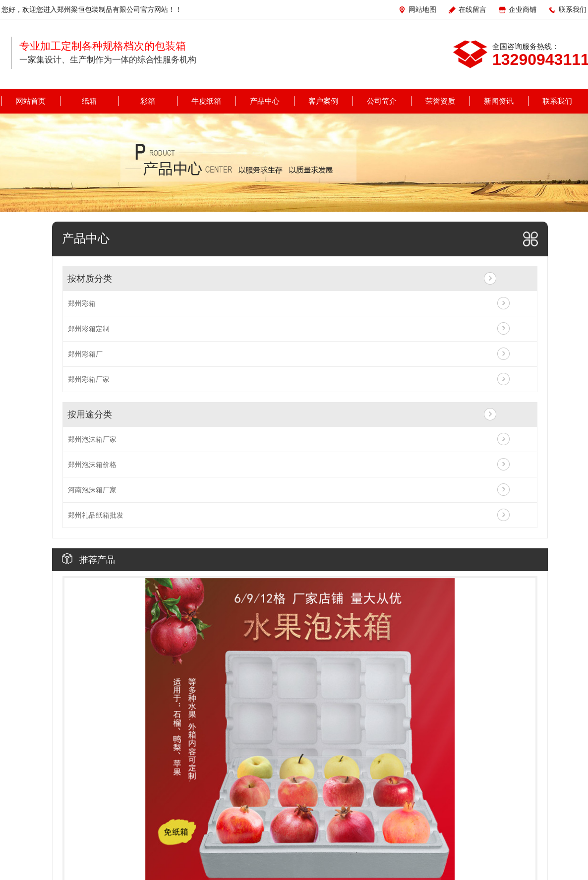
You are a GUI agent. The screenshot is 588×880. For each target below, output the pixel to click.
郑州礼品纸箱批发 (96, 515)
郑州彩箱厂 (85, 354)
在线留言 (472, 9)
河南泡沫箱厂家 (92, 490)
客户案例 (323, 101)
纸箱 (89, 101)
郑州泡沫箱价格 (92, 465)
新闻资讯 (499, 101)
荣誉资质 (440, 101)
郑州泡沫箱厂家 (92, 439)
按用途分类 (90, 414)
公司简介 (382, 101)
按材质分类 (90, 279)
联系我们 (573, 9)
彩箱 (148, 101)
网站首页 (31, 101)
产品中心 (265, 101)
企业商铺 (523, 9)
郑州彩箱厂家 (89, 379)
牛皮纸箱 (206, 101)
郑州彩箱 (82, 303)
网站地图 (422, 9)
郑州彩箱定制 (89, 329)
